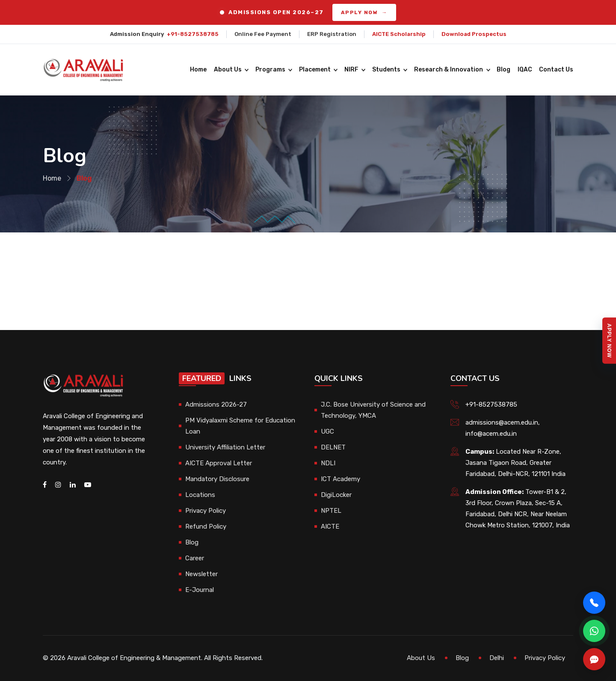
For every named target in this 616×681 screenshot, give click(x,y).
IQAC (525, 70)
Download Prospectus (474, 34)
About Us (228, 70)
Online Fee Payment (263, 34)
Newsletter (201, 574)
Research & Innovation (449, 70)
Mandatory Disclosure (217, 479)
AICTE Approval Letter (219, 463)
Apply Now (609, 340)
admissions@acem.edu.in (502, 422)
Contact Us (556, 70)
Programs (271, 70)
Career (195, 558)
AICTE (330, 526)
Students (387, 70)
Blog (504, 70)
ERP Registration (332, 34)
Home (199, 70)
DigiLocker (336, 495)
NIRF (352, 70)
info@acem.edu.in (491, 434)
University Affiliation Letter (225, 447)
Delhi (497, 658)
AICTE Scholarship (399, 34)
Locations (200, 495)
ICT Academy (341, 479)
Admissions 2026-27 (216, 404)
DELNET (333, 447)
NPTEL (331, 511)
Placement (315, 70)
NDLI (328, 463)
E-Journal (200, 590)
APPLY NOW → (364, 12)
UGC (327, 431)
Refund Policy (206, 526)
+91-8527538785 (193, 34)
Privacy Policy (206, 511)
